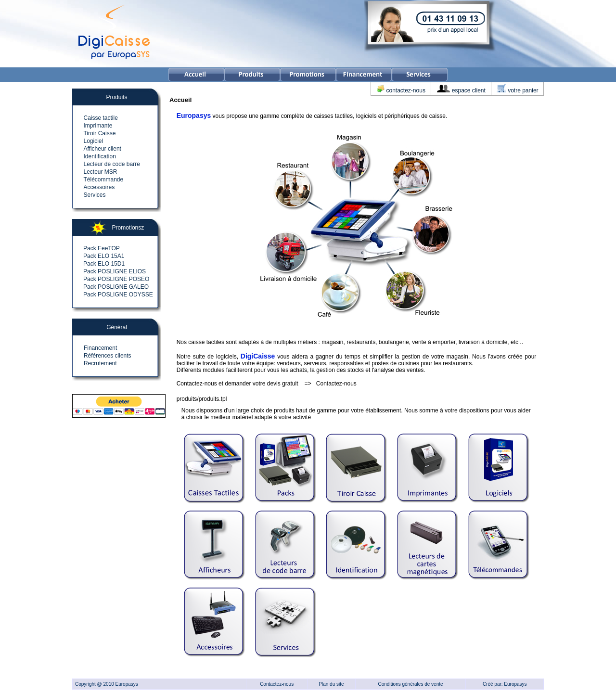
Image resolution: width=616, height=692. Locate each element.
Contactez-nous (336, 384)
